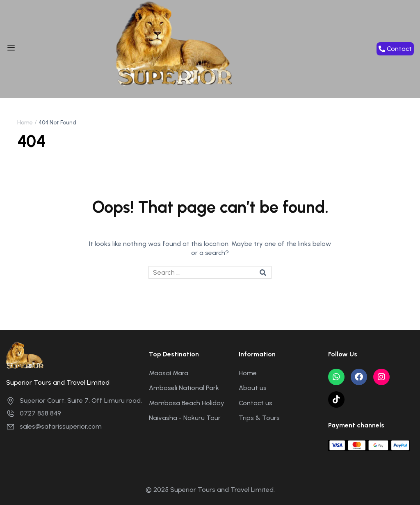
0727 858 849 (34, 413)
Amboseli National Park (184, 388)
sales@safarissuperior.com (54, 426)
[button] (395, 49)
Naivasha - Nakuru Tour (185, 418)
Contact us (256, 403)
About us (253, 388)
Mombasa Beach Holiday (187, 403)
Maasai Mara (169, 373)
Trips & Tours (259, 418)
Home (25, 123)
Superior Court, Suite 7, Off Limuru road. (74, 401)
